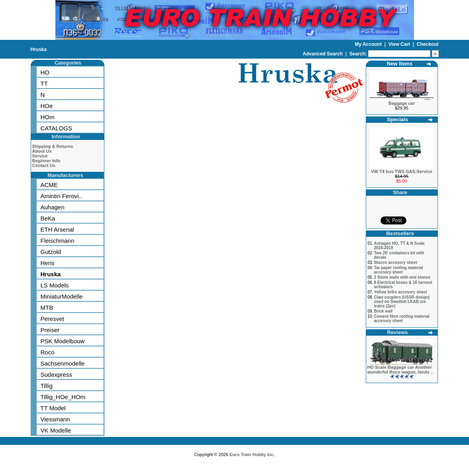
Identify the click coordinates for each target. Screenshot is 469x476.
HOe (47, 106)
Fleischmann (58, 241)
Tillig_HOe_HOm (63, 397)
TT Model (53, 408)
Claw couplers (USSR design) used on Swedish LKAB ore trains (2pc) (402, 302)
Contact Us (44, 165)
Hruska (39, 49)
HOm (48, 117)
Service (40, 156)
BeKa (48, 218)
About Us (42, 151)
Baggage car (402, 103)
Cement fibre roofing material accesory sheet (401, 319)
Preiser (50, 330)
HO (45, 72)
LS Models (55, 285)
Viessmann (55, 419)
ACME (49, 185)
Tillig (47, 386)
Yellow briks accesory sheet (400, 292)
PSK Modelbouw (63, 341)
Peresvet (52, 319)
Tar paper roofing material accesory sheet (398, 270)
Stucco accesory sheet (395, 263)
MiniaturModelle (62, 296)
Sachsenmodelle (63, 363)
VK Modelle (56, 430)
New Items (400, 64)
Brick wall (383, 311)
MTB (47, 308)
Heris (48, 263)
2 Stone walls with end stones (402, 277)
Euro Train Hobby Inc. (252, 454)
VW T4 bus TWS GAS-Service (401, 171)
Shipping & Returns (53, 146)
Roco (48, 352)
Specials (397, 119)
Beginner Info (46, 161)
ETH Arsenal (57, 229)
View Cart (400, 44)
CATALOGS (56, 128)
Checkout (428, 44)
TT (44, 84)
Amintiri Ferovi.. (61, 196)
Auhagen (53, 207)
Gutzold (51, 252)
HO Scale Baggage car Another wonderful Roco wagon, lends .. (400, 370)
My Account (369, 44)
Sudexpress (56, 375)
